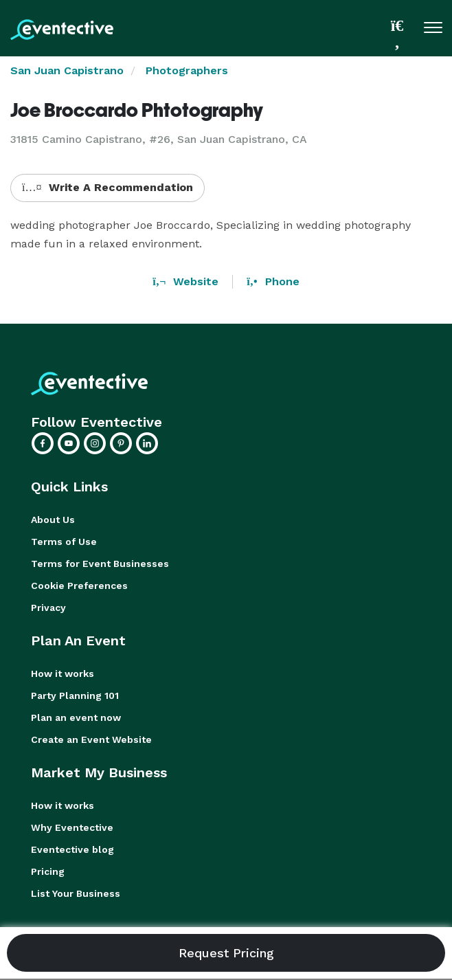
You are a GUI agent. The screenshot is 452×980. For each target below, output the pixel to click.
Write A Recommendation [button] (108, 187)
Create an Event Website (91, 739)
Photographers (187, 70)
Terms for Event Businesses (100, 564)
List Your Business (76, 893)
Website (185, 281)
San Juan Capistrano (67, 70)
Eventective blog (72, 849)
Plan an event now (76, 717)
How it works (63, 673)
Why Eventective (72, 827)
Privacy (48, 608)
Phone (273, 281)
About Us (53, 520)
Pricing (48, 871)
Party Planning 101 (75, 695)
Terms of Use (64, 542)
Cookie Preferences (79, 586)
